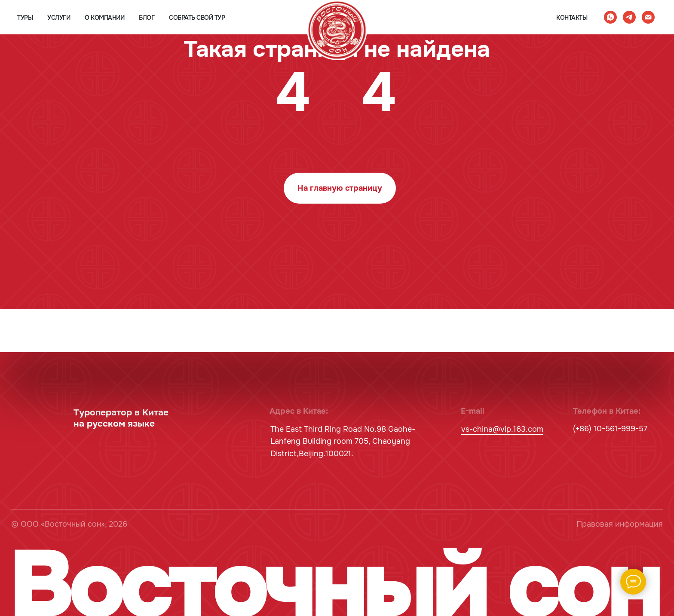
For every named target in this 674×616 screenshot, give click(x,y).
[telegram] (629, 17)
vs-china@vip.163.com (502, 429)
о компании (104, 18)
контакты (572, 18)
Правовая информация (620, 524)
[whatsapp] (610, 17)
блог (147, 18)
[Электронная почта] (648, 17)
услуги (59, 18)
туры (25, 18)
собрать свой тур (197, 18)
